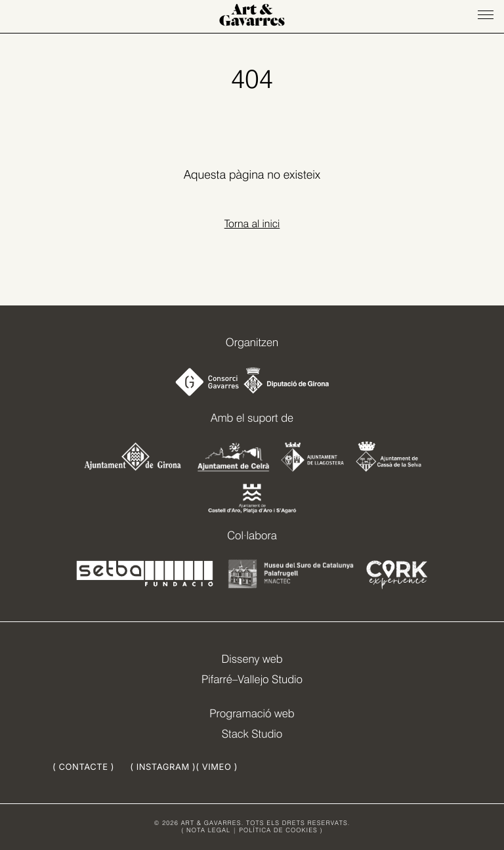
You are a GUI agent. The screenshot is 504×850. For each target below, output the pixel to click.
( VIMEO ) (217, 767)
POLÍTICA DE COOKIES (278, 831)
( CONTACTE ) (83, 767)
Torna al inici (252, 224)
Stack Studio (252, 734)
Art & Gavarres (252, 16)
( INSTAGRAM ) (163, 767)
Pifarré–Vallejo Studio (252, 680)
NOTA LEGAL (208, 831)
